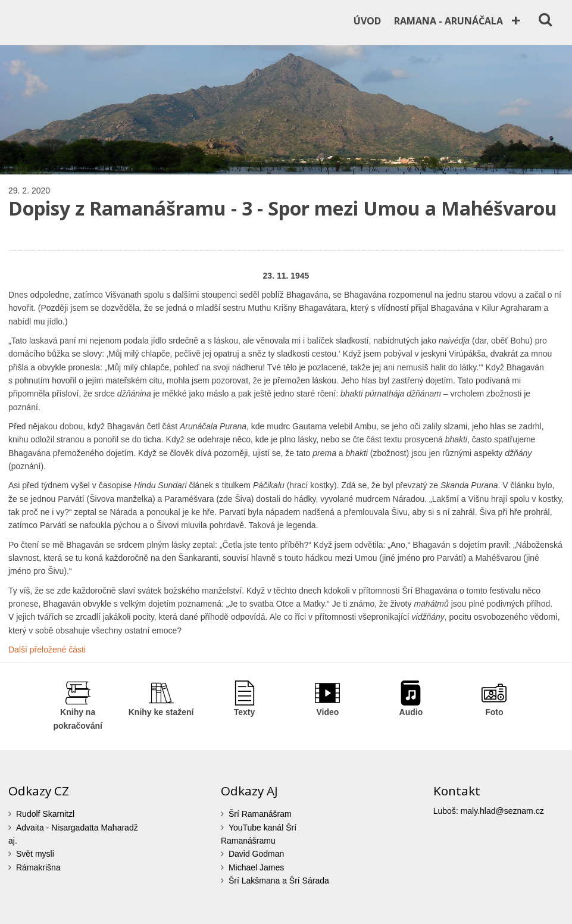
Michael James (256, 867)
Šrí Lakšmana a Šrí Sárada (279, 881)
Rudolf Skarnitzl (45, 814)
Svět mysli (35, 854)
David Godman (256, 854)
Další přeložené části (47, 650)
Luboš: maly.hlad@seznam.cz (489, 811)
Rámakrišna (38, 867)
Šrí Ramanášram (260, 814)
